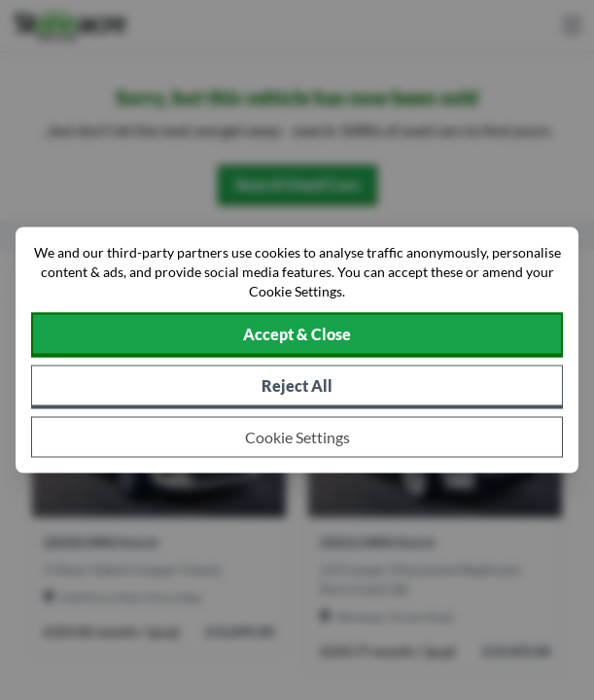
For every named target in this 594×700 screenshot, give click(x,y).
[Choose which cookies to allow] (297, 437)
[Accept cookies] (297, 335)
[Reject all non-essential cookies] (297, 387)
